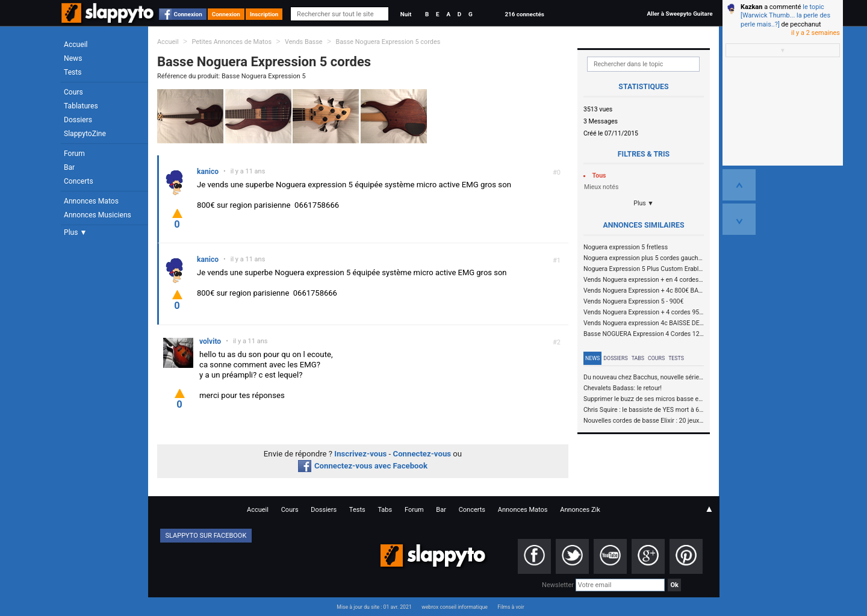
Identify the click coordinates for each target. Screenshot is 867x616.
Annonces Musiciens (98, 215)
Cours (73, 92)
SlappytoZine (85, 134)
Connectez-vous (422, 454)
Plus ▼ (75, 232)
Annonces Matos (91, 201)
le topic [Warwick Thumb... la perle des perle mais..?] (785, 16)
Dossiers (78, 120)
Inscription (264, 14)
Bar (69, 167)
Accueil (76, 45)
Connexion (188, 14)
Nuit (406, 14)
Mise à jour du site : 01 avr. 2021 (374, 607)
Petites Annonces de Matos (232, 42)
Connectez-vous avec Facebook (363, 466)
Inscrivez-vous (360, 454)
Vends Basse (304, 42)
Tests (73, 72)
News (73, 58)
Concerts (79, 181)
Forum (74, 154)
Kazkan (751, 7)
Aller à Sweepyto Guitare (679, 14)
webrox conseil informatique (455, 607)
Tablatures (81, 106)
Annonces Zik (580, 510)
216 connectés (524, 14)
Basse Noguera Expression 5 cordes (388, 42)
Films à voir (511, 607)
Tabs (638, 358)
